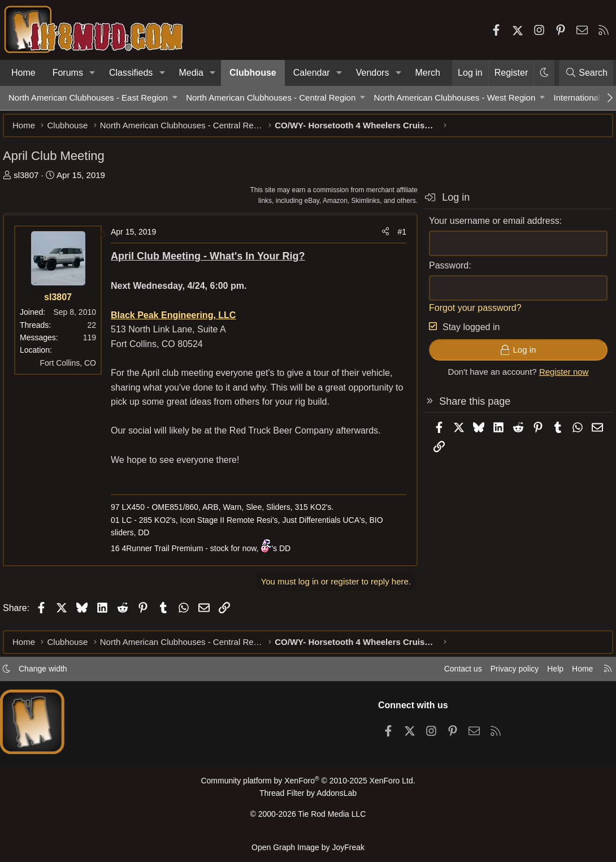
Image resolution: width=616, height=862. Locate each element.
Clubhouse (253, 73)
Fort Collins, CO (73, 369)
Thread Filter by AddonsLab (308, 797)
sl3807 (32, 181)
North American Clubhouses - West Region (455, 98)
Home (23, 73)
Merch (428, 73)
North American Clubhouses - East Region (88, 98)
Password (443, 271)
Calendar (312, 73)
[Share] (380, 237)
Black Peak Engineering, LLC (179, 321)
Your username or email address (489, 226)
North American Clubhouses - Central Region (271, 98)
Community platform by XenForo (308, 785)
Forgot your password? (470, 313)
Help (545, 673)
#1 (396, 237)
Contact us (446, 673)
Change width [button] (54, 673)
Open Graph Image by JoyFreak (308, 847)
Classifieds (131, 73)
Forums (68, 73)
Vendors (373, 73)
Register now (558, 377)
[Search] (586, 73)
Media (191, 73)
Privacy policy (501, 673)
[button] (92, 73)
